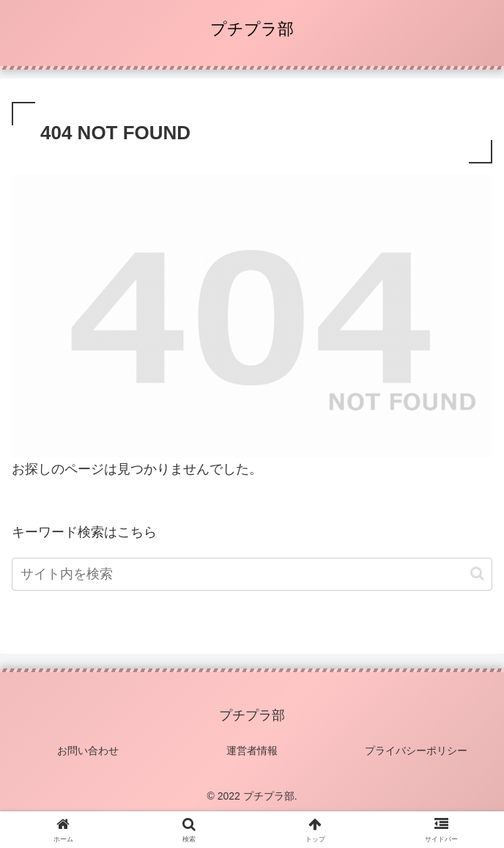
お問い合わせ (88, 751)
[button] (477, 574)
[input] (252, 574)
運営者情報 (252, 751)
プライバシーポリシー (416, 751)
